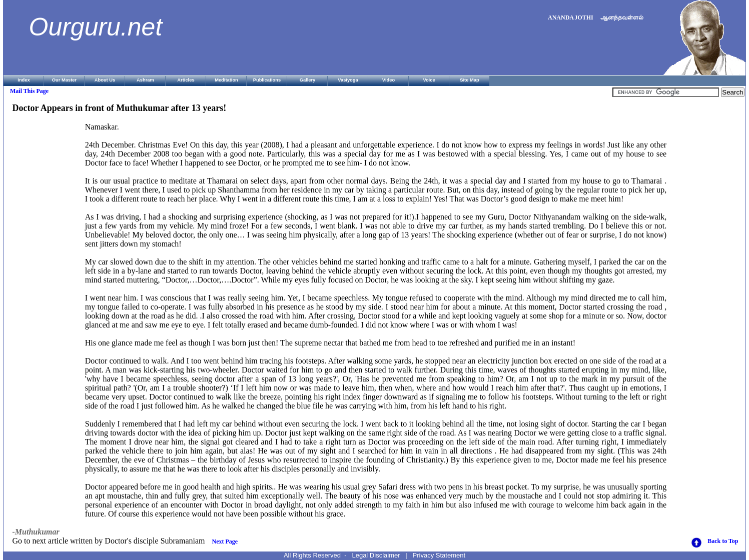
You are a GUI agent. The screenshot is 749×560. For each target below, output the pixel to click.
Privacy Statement (439, 555)
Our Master (64, 80)
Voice (429, 80)
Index (24, 80)
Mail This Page (29, 91)
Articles (186, 80)
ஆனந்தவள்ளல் (622, 17)
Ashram (145, 80)
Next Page (225, 541)
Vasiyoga (348, 80)
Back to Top (723, 541)
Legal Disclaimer (376, 555)
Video (389, 80)
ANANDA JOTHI (571, 17)
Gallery (308, 80)
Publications (267, 80)
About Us (105, 80)
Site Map (469, 80)
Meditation (226, 80)
